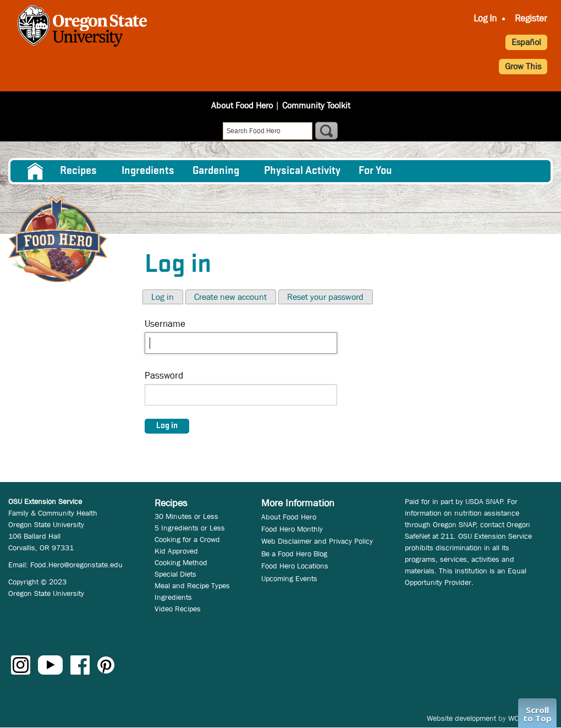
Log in (163, 297)
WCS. (517, 718)
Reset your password (325, 297)
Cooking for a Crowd (187, 539)
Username (165, 324)
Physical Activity (302, 171)
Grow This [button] (523, 66)
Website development (461, 718)
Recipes (78, 171)
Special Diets (175, 574)
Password (164, 376)
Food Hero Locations (295, 566)
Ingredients (148, 171)
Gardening (216, 171)
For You (375, 171)
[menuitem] (34, 171)
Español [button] (526, 42)
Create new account (230, 297)
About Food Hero (242, 105)
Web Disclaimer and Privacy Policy (317, 541)
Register (531, 18)
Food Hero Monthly (292, 529)
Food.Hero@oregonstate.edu (76, 565)
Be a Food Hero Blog (294, 554)
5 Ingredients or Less (190, 528)
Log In (485, 18)
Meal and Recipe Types (192, 585)
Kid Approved (176, 551)
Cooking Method (181, 562)
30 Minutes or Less (186, 516)
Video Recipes (178, 609)
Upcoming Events (289, 578)
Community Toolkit (316, 105)
